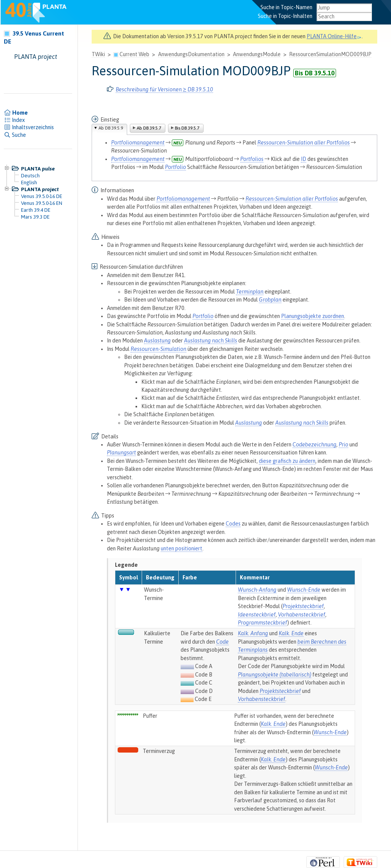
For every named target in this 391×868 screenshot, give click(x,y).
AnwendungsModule (257, 54)
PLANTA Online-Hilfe (334, 36)
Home (16, 113)
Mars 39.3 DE (35, 217)
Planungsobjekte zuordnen (313, 316)
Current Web (134, 54)
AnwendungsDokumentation (191, 54)
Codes (233, 524)
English (29, 182)
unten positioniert (182, 548)
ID (304, 159)
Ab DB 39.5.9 (111, 128)
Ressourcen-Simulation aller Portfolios (304, 143)
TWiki (98, 54)
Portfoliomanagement (138, 143)
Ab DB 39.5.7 (149, 128)
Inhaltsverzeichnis (29, 127)
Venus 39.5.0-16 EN (42, 203)
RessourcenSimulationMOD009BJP (330, 54)
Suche (15, 135)
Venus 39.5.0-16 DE (42, 196)
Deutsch (30, 175)
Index (14, 120)
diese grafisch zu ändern (287, 461)
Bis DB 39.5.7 (187, 128)
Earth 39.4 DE (36, 210)
